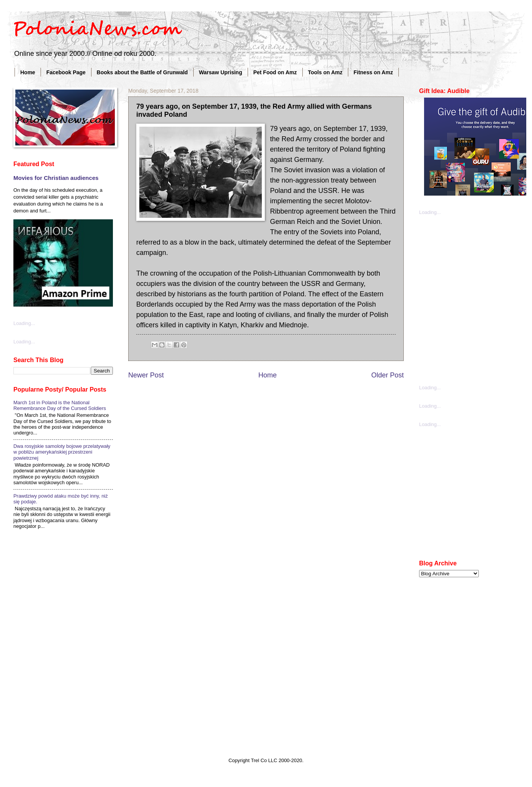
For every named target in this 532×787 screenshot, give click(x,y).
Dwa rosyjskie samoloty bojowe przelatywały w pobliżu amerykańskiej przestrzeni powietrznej (62, 452)
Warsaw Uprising (221, 72)
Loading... (430, 212)
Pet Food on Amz (275, 72)
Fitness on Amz (373, 72)
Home (28, 72)
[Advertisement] (78, 299)
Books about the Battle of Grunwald (142, 72)
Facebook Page (66, 72)
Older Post (388, 375)
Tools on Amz (325, 72)
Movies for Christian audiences (56, 178)
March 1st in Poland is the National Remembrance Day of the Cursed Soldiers (60, 405)
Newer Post (146, 375)
